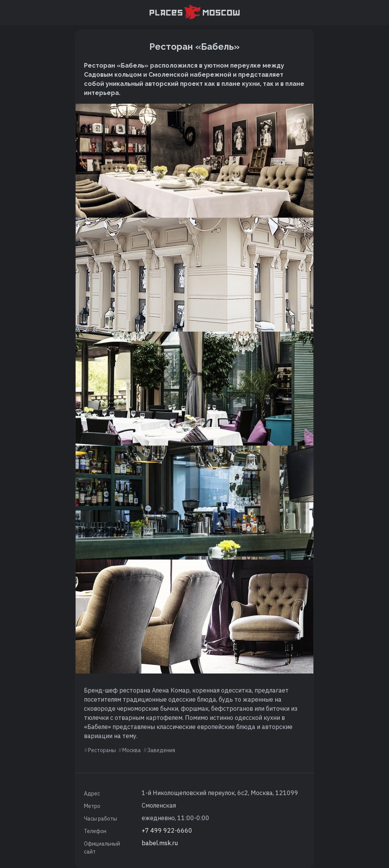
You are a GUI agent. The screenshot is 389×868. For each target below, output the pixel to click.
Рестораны (102, 750)
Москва (132, 750)
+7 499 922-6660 (167, 830)
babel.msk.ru (160, 843)
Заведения (161, 750)
